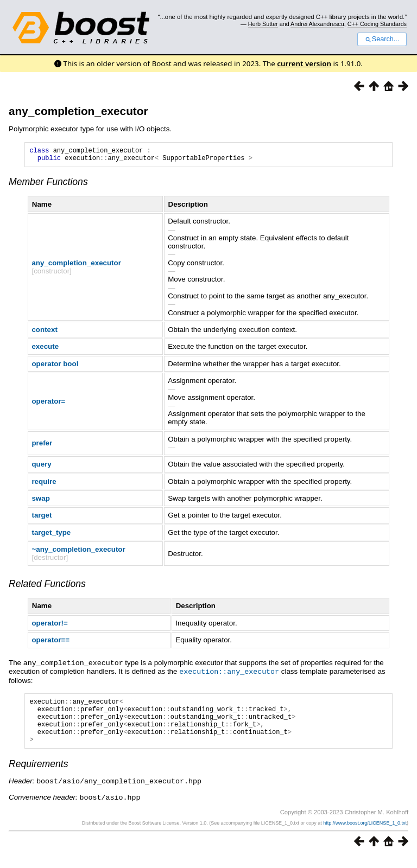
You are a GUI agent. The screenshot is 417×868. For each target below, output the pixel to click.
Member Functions (48, 185)
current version (304, 63)
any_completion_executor (78, 111)
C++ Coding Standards (377, 24)
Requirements (39, 776)
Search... (382, 39)
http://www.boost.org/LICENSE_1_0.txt (365, 834)
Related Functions (47, 587)
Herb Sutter (263, 24)
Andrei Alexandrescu (317, 24)
